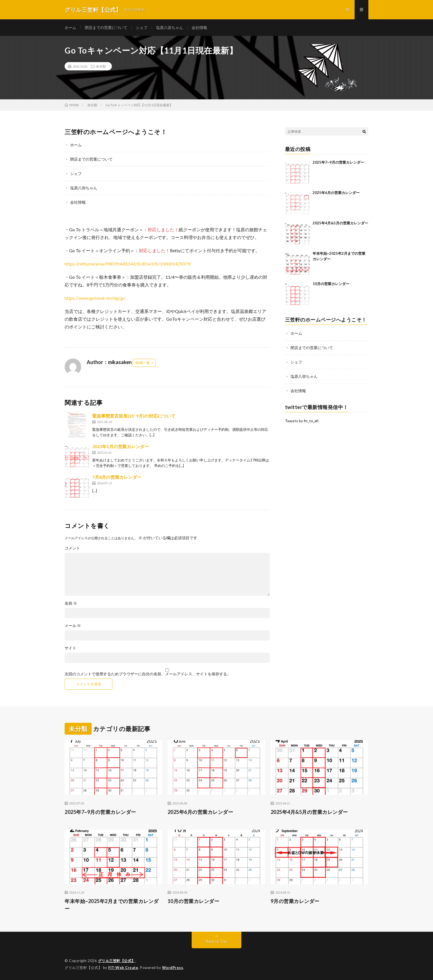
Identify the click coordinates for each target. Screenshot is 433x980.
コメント (72, 548)
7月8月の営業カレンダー (117, 477)
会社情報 (199, 27)
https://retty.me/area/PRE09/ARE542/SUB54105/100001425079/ (128, 264)
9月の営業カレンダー (295, 901)
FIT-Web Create (123, 968)
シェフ (142, 27)
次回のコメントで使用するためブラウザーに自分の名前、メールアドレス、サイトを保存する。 (148, 674)
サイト (70, 648)
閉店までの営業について (106, 27)
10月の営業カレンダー (331, 284)
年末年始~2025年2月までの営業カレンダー (112, 905)
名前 (71, 603)
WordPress (173, 968)
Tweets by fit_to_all (302, 421)
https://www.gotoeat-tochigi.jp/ (95, 298)
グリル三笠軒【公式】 (117, 961)
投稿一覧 (143, 363)
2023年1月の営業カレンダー (121, 446)
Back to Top (217, 941)
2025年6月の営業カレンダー (336, 193)
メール (73, 626)
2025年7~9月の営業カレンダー (338, 162)
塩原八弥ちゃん (170, 27)
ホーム (70, 27)
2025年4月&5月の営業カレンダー (340, 223)
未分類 (101, 66)
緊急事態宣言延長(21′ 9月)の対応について (134, 416)
